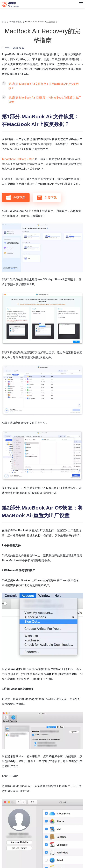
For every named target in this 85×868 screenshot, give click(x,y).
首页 (4, 22)
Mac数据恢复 (16, 22)
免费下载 (16, 198)
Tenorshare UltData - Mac (18, 159)
